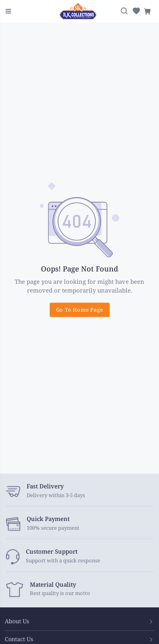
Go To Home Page (80, 310)
